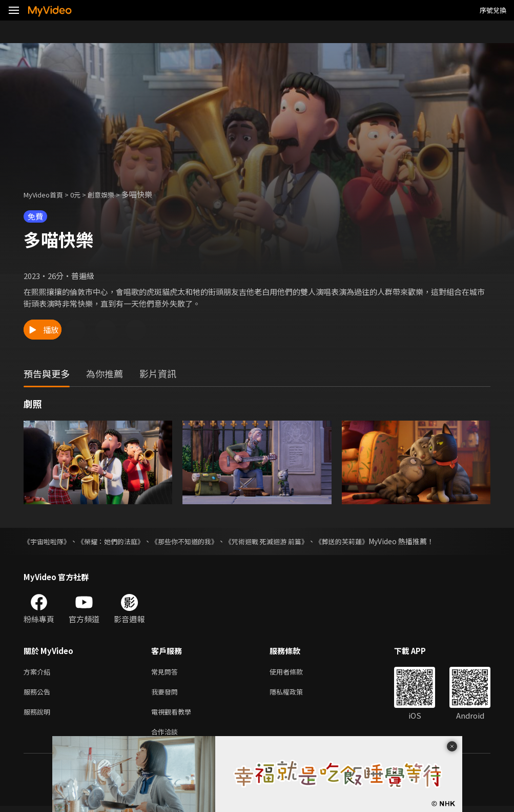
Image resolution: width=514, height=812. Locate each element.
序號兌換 (493, 10)
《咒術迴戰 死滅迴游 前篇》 (283, 541)
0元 (83, 194)
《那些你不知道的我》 (196, 541)
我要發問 (167, 694)
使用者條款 (295, 672)
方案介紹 (39, 672)
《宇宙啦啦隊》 (49, 541)
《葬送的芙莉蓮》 (364, 541)
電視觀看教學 (174, 715)
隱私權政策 (295, 694)
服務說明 (39, 715)
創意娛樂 (112, 194)
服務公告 (39, 694)
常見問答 (167, 672)
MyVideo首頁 (47, 194)
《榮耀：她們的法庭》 (117, 541)
